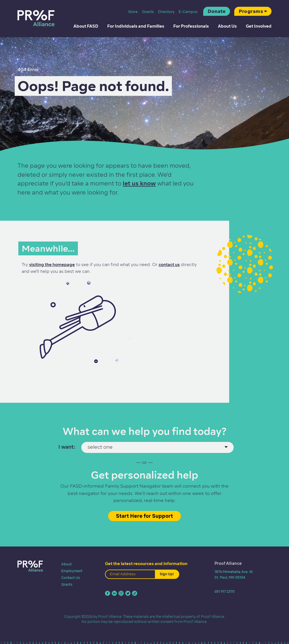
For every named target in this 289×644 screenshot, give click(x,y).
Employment (72, 571)
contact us (169, 265)
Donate (217, 11)
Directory (166, 12)
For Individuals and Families (136, 26)
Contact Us (71, 578)
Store (133, 12)
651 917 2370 (225, 591)
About (66, 564)
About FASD (86, 26)
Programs (251, 11)
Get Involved (259, 26)
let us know (139, 183)
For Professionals (191, 26)
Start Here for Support (144, 516)
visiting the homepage (52, 265)
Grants (148, 12)
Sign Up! (167, 574)
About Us (227, 26)
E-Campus (188, 12)
